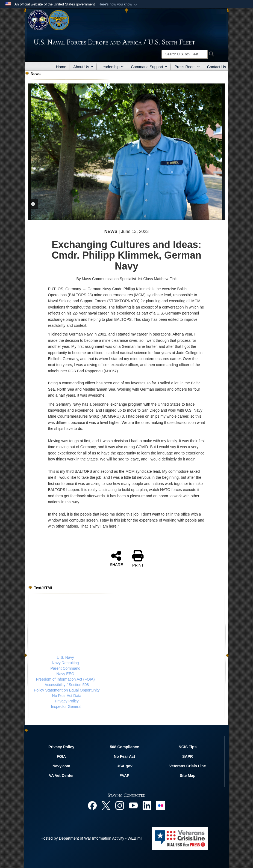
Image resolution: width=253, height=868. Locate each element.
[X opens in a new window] (106, 805)
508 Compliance (124, 747)
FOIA (61, 756)
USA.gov (124, 766)
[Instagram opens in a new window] (120, 805)
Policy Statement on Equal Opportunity (67, 690)
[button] (118, 4)
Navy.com (61, 766)
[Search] (185, 54)
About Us (83, 67)
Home (61, 67)
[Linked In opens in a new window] (147, 805)
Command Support (149, 67)
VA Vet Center (61, 776)
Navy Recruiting (65, 663)
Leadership (112, 67)
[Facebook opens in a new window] (92, 805)
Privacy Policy (67, 701)
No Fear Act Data (67, 696)
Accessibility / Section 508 (67, 685)
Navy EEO (65, 674)
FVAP (124, 776)
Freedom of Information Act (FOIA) (65, 679)
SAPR (188, 756)
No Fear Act (124, 756)
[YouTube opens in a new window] (133, 805)
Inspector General (66, 707)
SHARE (116, 558)
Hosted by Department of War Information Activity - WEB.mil (92, 838)
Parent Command (65, 668)
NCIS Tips (188, 747)
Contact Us (217, 67)
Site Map (188, 776)
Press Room (187, 67)
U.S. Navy (65, 657)
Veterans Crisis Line (188, 766)
